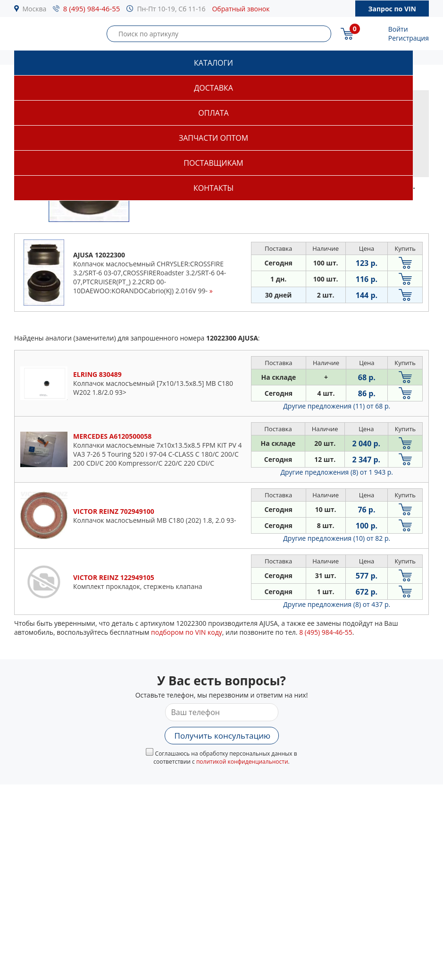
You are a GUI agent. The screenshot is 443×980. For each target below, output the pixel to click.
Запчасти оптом (213, 138)
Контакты (213, 188)
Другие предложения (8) (337, 472)
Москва (35, 9)
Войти (398, 29)
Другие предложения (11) (337, 406)
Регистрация (409, 38)
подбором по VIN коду (187, 632)
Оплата (213, 113)
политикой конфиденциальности (242, 762)
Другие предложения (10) (337, 538)
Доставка (213, 88)
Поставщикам (213, 163)
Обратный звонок (241, 9)
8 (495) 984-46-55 (92, 9)
